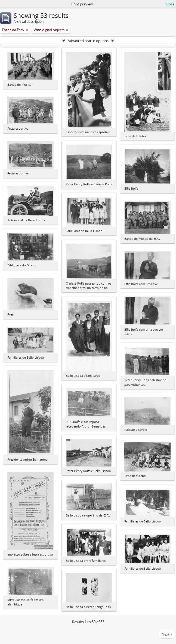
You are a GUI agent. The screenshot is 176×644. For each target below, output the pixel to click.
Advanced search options (88, 41)
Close (170, 4)
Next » (167, 634)
